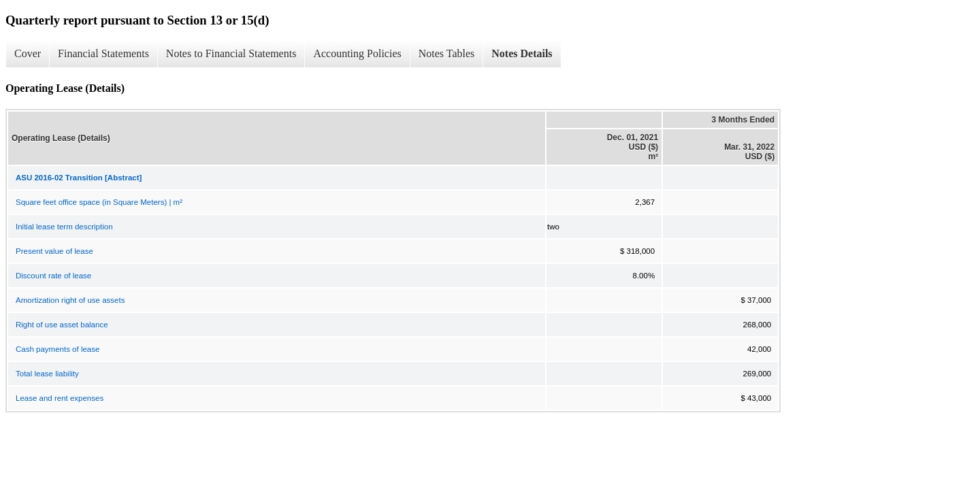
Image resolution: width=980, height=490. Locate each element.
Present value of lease (54, 251)
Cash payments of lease (58, 349)
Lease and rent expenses (60, 398)
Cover (28, 53)
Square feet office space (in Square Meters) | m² (99, 202)
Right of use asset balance (62, 325)
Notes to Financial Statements (231, 53)
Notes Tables (447, 53)
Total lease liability (47, 374)
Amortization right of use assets (70, 300)
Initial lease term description (64, 227)
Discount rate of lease (53, 276)
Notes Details (522, 53)
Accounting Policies (357, 53)
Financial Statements (103, 53)
